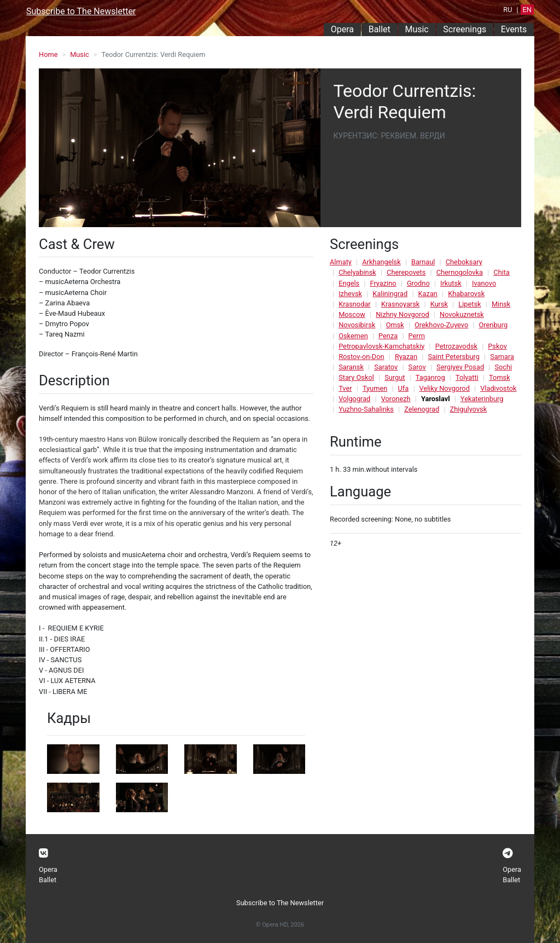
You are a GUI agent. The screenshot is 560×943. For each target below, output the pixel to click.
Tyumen (375, 388)
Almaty (341, 262)
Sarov (417, 367)
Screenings (465, 29)
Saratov (386, 367)
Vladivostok (498, 388)
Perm (417, 336)
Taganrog (430, 377)
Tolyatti (467, 377)
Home (48, 54)
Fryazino (383, 283)
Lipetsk (469, 304)
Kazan (428, 294)
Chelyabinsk (357, 272)
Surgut (395, 377)
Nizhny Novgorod (402, 314)
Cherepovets (406, 272)
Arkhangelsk (381, 262)
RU (507, 10)
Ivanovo (484, 283)
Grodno (418, 283)
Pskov (497, 346)
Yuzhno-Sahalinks (366, 409)
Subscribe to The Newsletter (81, 11)
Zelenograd (422, 409)
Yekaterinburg (482, 399)
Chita (501, 272)
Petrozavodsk (456, 346)
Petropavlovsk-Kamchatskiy (381, 346)
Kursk (439, 304)
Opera (342, 29)
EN (527, 10)
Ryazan (406, 357)
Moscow (352, 314)
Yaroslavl (436, 399)
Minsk (501, 304)
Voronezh (396, 399)
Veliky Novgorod (445, 388)
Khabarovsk (466, 294)
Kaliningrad (390, 294)
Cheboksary (464, 262)
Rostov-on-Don (361, 357)
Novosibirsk (357, 325)
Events (514, 29)
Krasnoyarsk (400, 304)
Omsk (395, 325)
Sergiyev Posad (460, 367)
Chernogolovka (460, 272)
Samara (502, 357)
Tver (345, 388)
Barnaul (423, 262)
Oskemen (353, 336)
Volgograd (354, 399)
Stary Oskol (356, 377)
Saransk (351, 367)
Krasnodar (355, 304)
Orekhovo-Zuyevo (441, 325)
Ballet (380, 29)
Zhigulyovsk (469, 409)
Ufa (404, 388)
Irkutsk (451, 283)
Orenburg (494, 325)
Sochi (503, 367)
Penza (388, 336)
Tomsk (500, 377)
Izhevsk (350, 294)
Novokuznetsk (462, 314)
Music (416, 29)
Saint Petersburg (453, 357)
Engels (349, 283)
